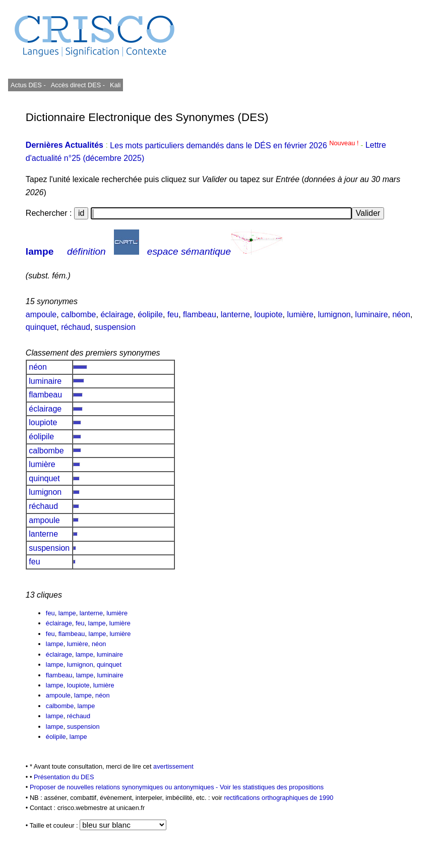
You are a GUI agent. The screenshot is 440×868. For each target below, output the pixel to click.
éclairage (117, 314)
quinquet (41, 327)
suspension (115, 327)
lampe (40, 251)
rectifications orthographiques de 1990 (278, 798)
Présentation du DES (64, 777)
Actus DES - (28, 85)
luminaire (372, 314)
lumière (300, 314)
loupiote (268, 314)
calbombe (78, 314)
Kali (115, 85)
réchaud (76, 327)
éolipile (150, 314)
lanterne (235, 314)
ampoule (41, 314)
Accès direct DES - (78, 85)
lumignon (334, 314)
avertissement (173, 766)
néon (401, 314)
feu (173, 314)
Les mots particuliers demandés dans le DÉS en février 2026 (235, 146)
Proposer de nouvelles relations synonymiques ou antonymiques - (125, 787)
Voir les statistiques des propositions (272, 787)
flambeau (200, 314)
